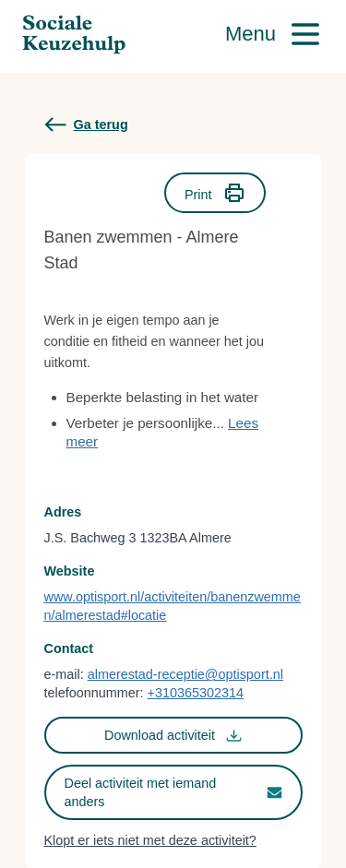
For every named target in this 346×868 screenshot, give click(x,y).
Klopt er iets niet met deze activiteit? (150, 840)
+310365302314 (195, 693)
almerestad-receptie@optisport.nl (185, 674)
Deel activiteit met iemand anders (173, 792)
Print (215, 193)
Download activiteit (173, 736)
